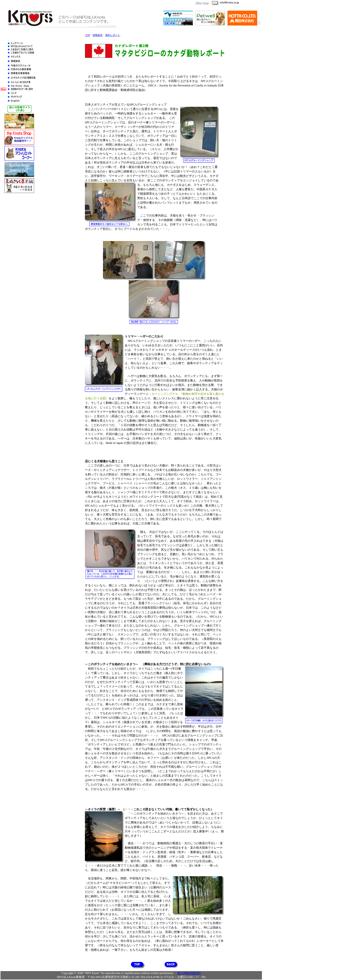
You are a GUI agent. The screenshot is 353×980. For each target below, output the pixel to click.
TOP (88, 35)
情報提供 (98, 35)
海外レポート (113, 35)
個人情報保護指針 (189, 973)
